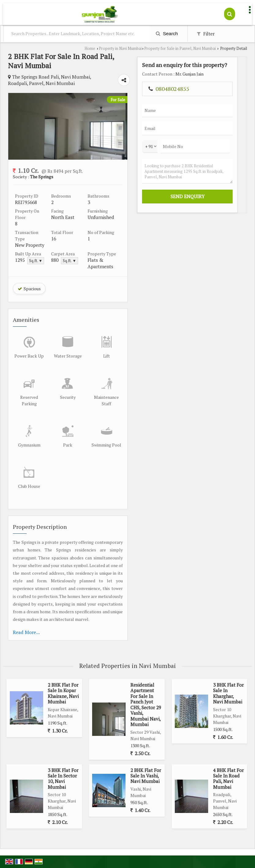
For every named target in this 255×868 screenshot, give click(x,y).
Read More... (26, 632)
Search (167, 33)
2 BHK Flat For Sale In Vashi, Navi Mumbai (146, 776)
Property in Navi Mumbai (120, 48)
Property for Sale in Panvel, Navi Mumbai (180, 48)
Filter (206, 34)
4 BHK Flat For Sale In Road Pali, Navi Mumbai (228, 779)
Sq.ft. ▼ (36, 261)
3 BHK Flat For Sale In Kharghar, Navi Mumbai (228, 693)
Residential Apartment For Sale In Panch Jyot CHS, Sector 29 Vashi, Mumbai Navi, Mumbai (146, 705)
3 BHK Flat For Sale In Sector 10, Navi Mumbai (63, 779)
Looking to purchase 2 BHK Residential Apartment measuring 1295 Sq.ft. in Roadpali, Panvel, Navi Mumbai (187, 171)
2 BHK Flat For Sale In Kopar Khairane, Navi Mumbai (63, 693)
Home (90, 48)
